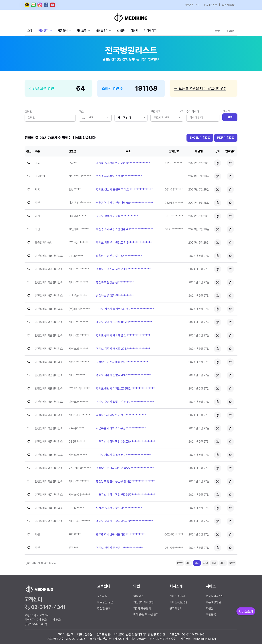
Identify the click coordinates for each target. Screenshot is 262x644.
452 (197, 563)
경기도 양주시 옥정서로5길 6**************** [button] (125, 521)
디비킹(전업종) (178, 602)
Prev (180, 563)
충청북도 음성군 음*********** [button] (115, 282)
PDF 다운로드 (226, 138)
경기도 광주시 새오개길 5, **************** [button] (123, 335)
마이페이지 (150, 31)
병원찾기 (45, 31)
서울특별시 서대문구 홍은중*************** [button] (123, 163)
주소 (81, 112)
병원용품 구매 (192, 5)
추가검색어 (193, 112)
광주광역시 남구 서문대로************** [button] (121, 534)
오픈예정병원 (229, 5)
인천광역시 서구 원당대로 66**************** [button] (125, 203)
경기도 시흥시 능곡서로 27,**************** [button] (123, 455)
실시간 (226, 111)
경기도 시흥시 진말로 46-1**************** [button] (123, 375)
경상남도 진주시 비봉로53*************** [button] (122, 362)
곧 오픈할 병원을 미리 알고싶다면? (200, 88)
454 (214, 563)
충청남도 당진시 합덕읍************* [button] (119, 256)
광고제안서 (176, 608)
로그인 (218, 31)
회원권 (134, 31)
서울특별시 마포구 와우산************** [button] (121, 428)
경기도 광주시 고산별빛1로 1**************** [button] (124, 322)
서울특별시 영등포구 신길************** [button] (121, 415)
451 (188, 563)
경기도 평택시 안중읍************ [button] (117, 216)
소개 (30, 31)
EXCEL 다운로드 (200, 138)
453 (205, 563)
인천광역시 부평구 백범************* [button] (119, 176)
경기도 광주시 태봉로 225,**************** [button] (123, 349)
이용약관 (138, 596)
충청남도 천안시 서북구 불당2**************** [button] (125, 468)
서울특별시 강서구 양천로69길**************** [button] (126, 495)
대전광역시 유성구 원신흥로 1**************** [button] (125, 229)
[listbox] (95, 118)
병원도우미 (103, 31)
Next (232, 563)
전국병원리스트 (215, 596)
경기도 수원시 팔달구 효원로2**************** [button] (125, 402)
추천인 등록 (104, 608)
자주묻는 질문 (105, 602)
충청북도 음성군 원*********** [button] (115, 296)
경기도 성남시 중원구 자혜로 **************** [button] (124, 189)
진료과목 (167, 112)
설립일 (28, 112)
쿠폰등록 (211, 614)
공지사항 (102, 596)
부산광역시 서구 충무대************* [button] (119, 508)
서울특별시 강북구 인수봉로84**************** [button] (126, 442)
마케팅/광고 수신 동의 (146, 614)
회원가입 (231, 31)
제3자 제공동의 (142, 608)
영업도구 (82, 31)
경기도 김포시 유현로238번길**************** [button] (125, 309)
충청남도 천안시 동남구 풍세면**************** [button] (125, 481)
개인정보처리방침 (144, 602)
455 (223, 563)
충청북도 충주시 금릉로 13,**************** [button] (123, 269)
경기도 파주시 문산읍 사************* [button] (119, 548)
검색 (230, 117)
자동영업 (64, 31)
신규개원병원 (210, 5)
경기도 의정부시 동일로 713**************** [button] (124, 243)
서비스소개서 (177, 596)
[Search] (203, 118)
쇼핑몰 (121, 31)
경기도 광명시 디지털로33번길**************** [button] (125, 389)
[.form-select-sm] (131, 118)
